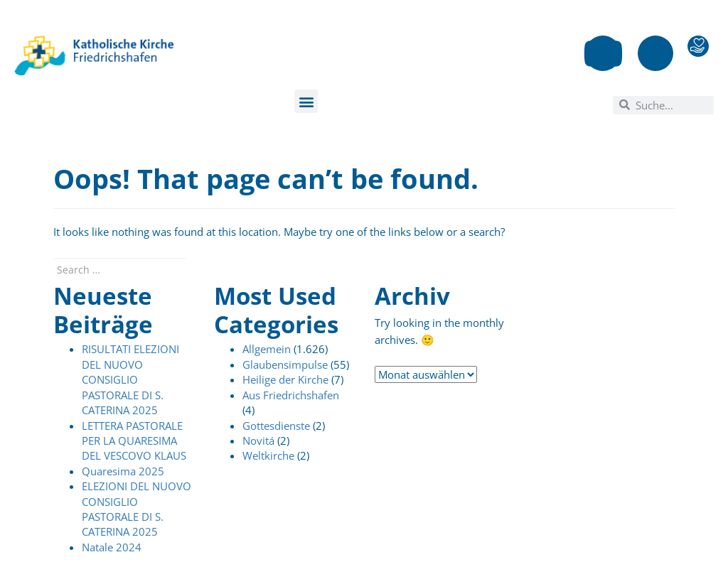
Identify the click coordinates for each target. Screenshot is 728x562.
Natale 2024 (112, 547)
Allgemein (267, 349)
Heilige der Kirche (285, 379)
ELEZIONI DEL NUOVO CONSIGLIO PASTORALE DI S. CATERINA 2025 (136, 509)
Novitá (258, 441)
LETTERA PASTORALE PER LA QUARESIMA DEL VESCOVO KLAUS (134, 441)
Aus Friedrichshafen (291, 395)
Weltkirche (268, 455)
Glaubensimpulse (285, 364)
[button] (306, 101)
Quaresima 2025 (123, 471)
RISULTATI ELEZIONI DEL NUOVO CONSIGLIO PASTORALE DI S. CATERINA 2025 (130, 379)
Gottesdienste (276, 426)
